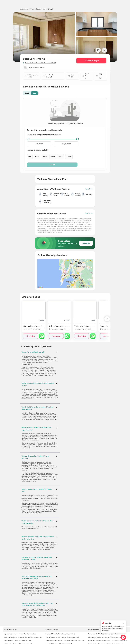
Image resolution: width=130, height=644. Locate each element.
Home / (21, 9)
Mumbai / (28, 9)
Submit (52, 165)
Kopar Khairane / (36, 9)
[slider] (28, 139)
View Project (31, 336)
